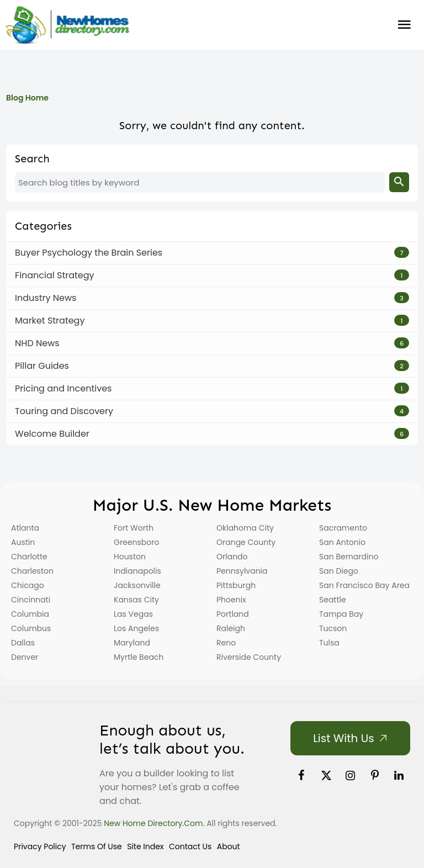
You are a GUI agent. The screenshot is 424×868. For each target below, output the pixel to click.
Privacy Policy (40, 846)
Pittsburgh (236, 585)
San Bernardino (349, 557)
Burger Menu (404, 25)
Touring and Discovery (64, 411)
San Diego (339, 571)
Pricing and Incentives (63, 388)
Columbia (30, 614)
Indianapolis (137, 571)
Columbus (31, 628)
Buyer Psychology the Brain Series (89, 253)
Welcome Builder (52, 434)
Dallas (23, 643)
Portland (233, 614)
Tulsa (329, 643)
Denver (25, 657)
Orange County (246, 542)
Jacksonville (137, 585)
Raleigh (231, 628)
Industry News (46, 298)
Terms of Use (97, 846)
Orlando (232, 557)
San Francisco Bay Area (364, 585)
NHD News (37, 343)
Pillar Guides (42, 366)
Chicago (28, 585)
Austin (23, 542)
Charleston (32, 571)
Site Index (145, 846)
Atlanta (25, 528)
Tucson (333, 628)
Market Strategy (50, 321)
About (229, 846)
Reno (226, 643)
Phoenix (231, 600)
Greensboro (136, 542)
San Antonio (342, 542)
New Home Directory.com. (154, 823)
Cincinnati (31, 600)
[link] (301, 775)
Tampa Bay (341, 614)
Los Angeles (136, 628)
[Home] (67, 25)
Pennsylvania (242, 571)
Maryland (132, 643)
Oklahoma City (245, 528)
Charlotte (29, 557)
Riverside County (249, 657)
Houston (130, 557)
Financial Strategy (55, 275)
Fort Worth (134, 528)
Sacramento (343, 528)
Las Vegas (133, 614)
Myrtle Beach (139, 657)
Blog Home (27, 98)
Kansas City (136, 600)
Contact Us (190, 846)
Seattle (333, 600)
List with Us (343, 738)
